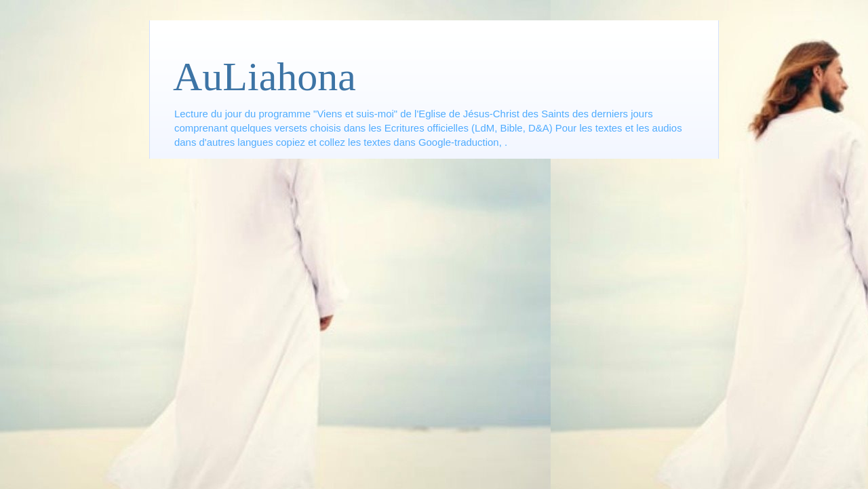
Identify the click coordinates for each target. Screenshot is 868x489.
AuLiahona (264, 77)
